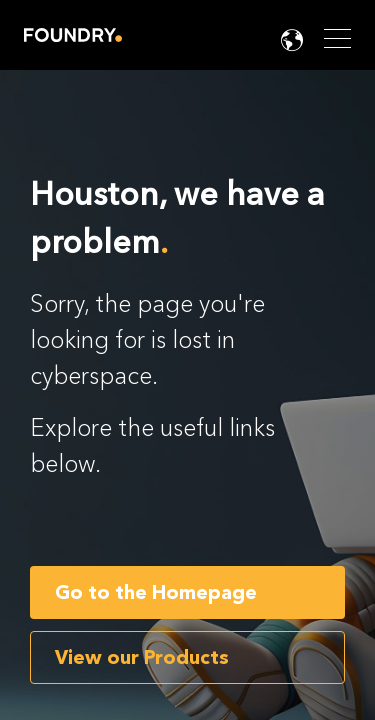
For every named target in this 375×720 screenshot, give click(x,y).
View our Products (142, 657)
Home (73, 35)
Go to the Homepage (156, 592)
